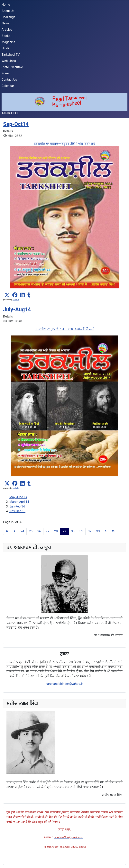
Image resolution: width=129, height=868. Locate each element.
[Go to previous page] (15, 531)
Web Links (9, 61)
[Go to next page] (106, 531)
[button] (7, 295)
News (5, 23)
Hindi (5, 48)
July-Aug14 (17, 310)
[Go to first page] (7, 531)
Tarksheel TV (11, 55)
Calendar (8, 86)
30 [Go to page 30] (73, 531)
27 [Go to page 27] (48, 531)
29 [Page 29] (64, 531)
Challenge (9, 17)
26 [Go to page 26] (39, 531)
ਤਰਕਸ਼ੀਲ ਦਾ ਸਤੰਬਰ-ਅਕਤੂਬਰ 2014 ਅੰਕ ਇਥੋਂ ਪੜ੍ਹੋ (64, 144)
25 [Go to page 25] (31, 531)
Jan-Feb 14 (17, 506)
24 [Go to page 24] (22, 531)
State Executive (12, 67)
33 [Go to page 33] (98, 531)
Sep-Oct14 (16, 124)
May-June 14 (18, 497)
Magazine (8, 42)
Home (6, 5)
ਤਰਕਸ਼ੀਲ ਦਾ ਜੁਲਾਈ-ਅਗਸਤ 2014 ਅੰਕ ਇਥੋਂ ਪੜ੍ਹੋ (64, 329)
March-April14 (19, 502)
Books (6, 36)
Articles (7, 30)
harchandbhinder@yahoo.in (64, 684)
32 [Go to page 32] (90, 531)
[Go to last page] (113, 531)
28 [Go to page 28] (56, 531)
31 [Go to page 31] (81, 531)
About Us (8, 11)
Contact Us (9, 80)
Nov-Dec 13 (17, 511)
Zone (5, 73)
